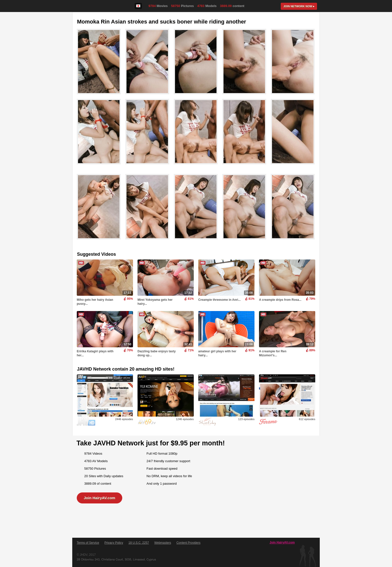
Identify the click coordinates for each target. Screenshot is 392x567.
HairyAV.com (90, 6)
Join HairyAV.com (99, 498)
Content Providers (188, 543)
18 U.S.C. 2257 (139, 543)
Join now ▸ (299, 6)
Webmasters (163, 543)
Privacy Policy (114, 543)
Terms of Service (88, 543)
